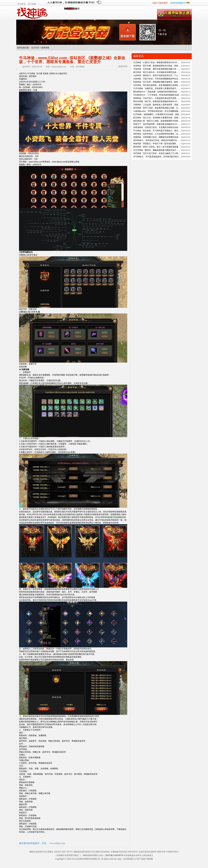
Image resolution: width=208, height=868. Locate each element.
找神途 (33, 13)
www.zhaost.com (57, 843)
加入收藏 (32, 4)
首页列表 (35, 48)
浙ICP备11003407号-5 (115, 855)
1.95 (66, 9)
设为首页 (22, 4)
